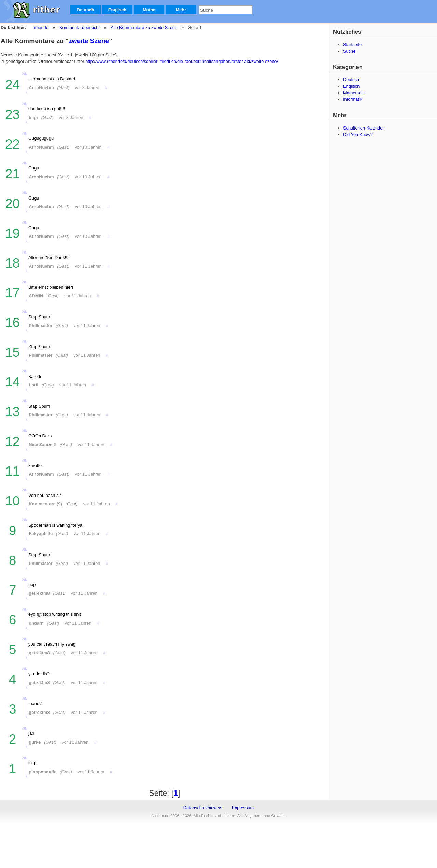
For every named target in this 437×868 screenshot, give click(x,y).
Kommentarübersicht (80, 28)
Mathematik (354, 93)
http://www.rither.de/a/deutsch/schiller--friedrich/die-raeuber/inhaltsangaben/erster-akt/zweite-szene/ (182, 61)
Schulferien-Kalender (364, 128)
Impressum (243, 808)
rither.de (41, 28)
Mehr (181, 10)
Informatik (353, 99)
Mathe (149, 10)
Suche (349, 51)
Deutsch (86, 10)
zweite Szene (89, 41)
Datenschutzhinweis (203, 808)
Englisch (117, 10)
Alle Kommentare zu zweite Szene (144, 28)
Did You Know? (358, 134)
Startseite (352, 45)
